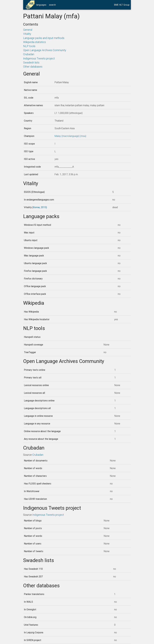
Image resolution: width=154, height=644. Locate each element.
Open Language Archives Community (45, 50)
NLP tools (29, 46)
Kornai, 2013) (40, 207)
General (28, 30)
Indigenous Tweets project (39, 58)
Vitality (27, 34)
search (52, 5)
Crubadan (29, 54)
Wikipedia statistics (35, 42)
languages (41, 5)
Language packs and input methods (44, 38)
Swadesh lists (31, 62)
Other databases (33, 67)
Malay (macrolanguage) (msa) (70, 136)
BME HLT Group (122, 5)
